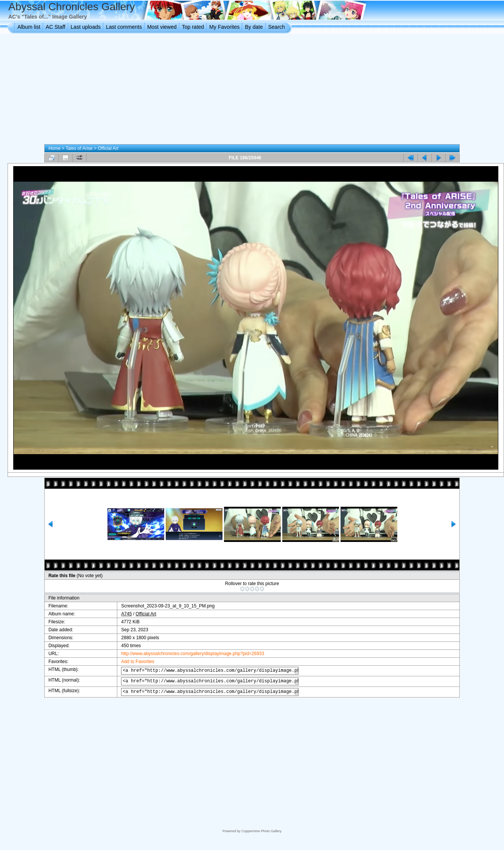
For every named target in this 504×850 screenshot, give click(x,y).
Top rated (193, 27)
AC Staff (56, 27)
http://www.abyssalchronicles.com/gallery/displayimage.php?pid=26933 (187, 654)
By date (254, 27)
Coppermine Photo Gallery (261, 831)
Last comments (124, 27)
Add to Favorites (132, 662)
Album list (29, 27)
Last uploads (86, 27)
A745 (121, 614)
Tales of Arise (79, 148)
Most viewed (162, 27)
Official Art (108, 148)
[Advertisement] (252, 90)
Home (54, 148)
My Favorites (224, 27)
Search (277, 27)
